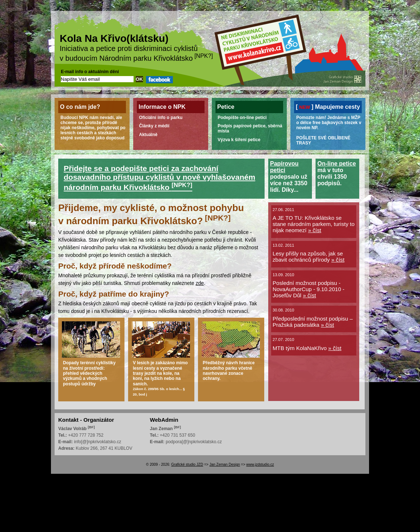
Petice (226, 107)
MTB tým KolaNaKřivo (307, 348)
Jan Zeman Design (225, 464)
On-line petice (337, 164)
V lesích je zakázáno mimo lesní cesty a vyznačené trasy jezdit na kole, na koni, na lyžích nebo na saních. (160, 378)
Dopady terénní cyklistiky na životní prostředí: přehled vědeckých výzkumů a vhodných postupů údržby (89, 373)
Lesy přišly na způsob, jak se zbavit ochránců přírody (308, 257)
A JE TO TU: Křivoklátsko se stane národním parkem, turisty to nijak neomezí (314, 224)
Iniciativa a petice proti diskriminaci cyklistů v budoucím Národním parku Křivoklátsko (136, 49)
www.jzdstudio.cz (260, 464)
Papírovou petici (284, 167)
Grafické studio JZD (187, 464)
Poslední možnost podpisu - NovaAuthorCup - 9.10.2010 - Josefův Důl (308, 289)
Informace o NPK (162, 107)
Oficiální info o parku (161, 118)
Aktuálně (148, 135)
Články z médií (154, 126)
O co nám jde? (80, 107)
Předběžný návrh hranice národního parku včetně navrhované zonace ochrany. (229, 371)
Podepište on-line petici (242, 118)
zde (200, 283)
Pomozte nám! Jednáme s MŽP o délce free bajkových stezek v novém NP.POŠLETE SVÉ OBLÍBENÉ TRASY (329, 130)
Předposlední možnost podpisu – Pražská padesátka (313, 322)
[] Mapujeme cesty (328, 107)
